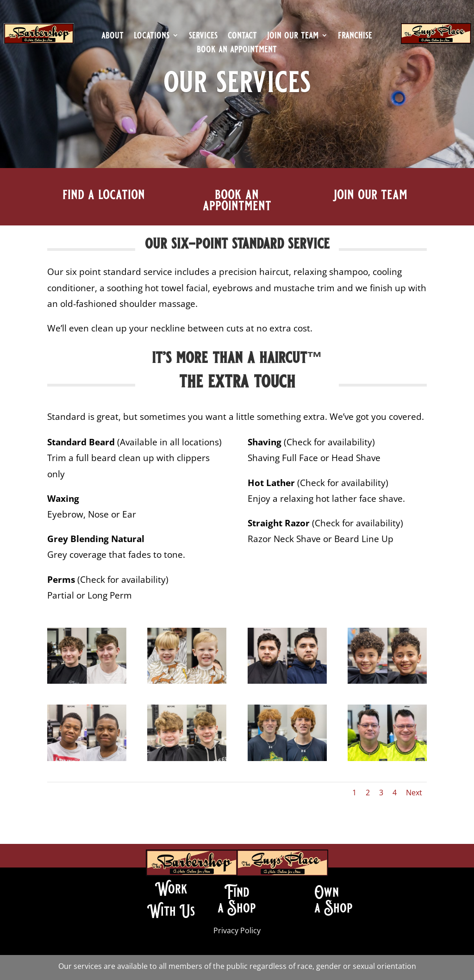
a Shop (237, 908)
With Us (171, 911)
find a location (104, 194)
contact (242, 37)
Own (327, 892)
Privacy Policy (237, 930)
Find (237, 892)
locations (152, 37)
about (112, 37)
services (203, 37)
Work (171, 889)
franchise (355, 37)
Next (414, 793)
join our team (293, 37)
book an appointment (237, 50)
